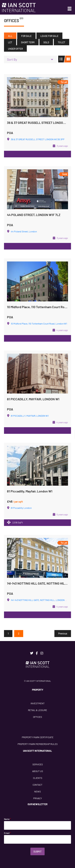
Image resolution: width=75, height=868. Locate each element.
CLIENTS (38, 778)
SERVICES (38, 764)
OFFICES (37, 717)
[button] (70, 9)
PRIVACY (38, 798)
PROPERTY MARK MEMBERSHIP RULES (38, 744)
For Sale (26, 36)
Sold (46, 42)
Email (7, 833)
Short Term (28, 42)
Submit (37, 851)
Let (10, 42)
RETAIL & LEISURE (37, 710)
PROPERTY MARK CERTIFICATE (38, 737)
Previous (63, 633)
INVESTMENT (38, 703)
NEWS (37, 791)
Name (7, 819)
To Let (61, 42)
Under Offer (15, 49)
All (10, 36)
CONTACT (37, 785)
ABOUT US (38, 771)
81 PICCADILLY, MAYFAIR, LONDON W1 (33, 399)
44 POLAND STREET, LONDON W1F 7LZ (34, 215)
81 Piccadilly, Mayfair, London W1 (30, 491)
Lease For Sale (49, 36)
